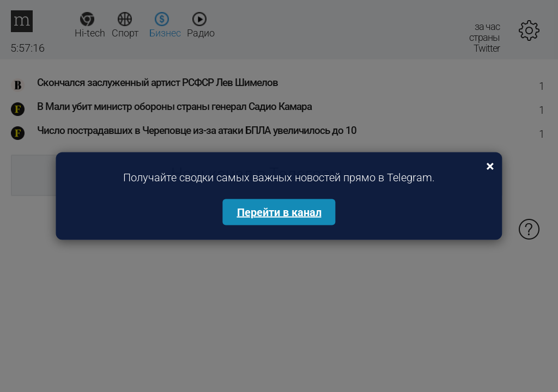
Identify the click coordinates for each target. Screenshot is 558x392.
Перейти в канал (279, 212)
